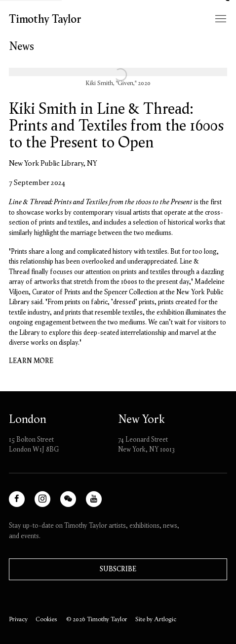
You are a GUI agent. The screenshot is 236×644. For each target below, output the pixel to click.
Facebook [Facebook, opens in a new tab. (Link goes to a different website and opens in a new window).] (23, 504)
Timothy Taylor (45, 19)
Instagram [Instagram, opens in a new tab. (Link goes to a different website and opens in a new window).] (49, 504)
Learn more (31, 361)
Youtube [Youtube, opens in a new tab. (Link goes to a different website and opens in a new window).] (98, 504)
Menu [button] (220, 19)
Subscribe (118, 569)
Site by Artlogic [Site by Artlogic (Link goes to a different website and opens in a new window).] (156, 619)
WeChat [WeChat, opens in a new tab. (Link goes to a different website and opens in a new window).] (72, 504)
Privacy (18, 619)
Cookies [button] (46, 619)
